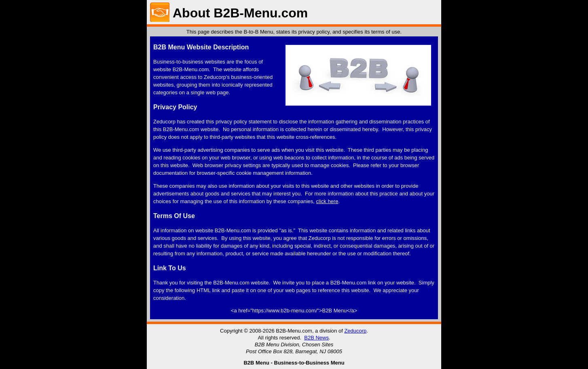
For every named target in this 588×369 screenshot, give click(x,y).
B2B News (316, 338)
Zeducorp (355, 331)
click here (327, 201)
